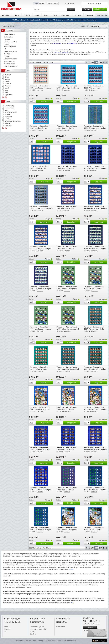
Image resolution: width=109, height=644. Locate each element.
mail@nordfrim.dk (69, 641)
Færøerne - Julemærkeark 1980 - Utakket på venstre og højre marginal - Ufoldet (68, 88)
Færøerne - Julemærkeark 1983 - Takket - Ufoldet (67, 167)
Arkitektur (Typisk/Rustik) (13, 121)
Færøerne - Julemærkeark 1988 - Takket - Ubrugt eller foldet (40, 409)
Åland (7, 90)
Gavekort (7, 629)
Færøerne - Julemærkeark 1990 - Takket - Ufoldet (67, 489)
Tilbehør (17, 15)
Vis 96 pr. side (48, 62)
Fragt (32, 632)
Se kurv (88, 9)
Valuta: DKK (53, 4)
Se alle (5, 97)
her (72, 603)
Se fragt (31, 98)
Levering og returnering (38, 629)
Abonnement (66, 15)
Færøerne (8, 84)
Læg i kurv (46, 102)
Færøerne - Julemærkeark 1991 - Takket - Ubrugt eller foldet (67, 530)
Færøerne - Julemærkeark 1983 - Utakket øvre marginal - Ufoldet (41, 208)
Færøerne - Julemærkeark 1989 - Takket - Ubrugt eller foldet (40, 449)
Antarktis (8, 114)
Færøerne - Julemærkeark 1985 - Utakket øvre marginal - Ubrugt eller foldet (96, 249)
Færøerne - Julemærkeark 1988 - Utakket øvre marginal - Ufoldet (96, 409)
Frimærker (6, 15)
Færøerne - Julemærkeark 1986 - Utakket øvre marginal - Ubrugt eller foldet (41, 329)
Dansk (36, 3)
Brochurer (78, 15)
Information (90, 15)
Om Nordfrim (61, 627)
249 (100, 62)
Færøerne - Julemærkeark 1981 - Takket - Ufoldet (67, 127)
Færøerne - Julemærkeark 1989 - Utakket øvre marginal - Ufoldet (41, 490)
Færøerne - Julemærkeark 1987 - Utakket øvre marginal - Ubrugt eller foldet (68, 369)
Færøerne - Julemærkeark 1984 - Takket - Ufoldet (67, 207)
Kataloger (27, 15)
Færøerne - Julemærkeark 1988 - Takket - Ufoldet (67, 408)
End (106, 62)
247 (92, 62)
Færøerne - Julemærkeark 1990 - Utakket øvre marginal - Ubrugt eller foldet (96, 490)
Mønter (37, 15)
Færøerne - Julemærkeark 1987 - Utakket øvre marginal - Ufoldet (96, 369)
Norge (7, 77)
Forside (4, 26)
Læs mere (86, 631)
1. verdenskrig (9, 106)
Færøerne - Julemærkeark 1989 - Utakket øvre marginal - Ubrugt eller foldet (96, 449)
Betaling (33, 634)
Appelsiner (8, 117)
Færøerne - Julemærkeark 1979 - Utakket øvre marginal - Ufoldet (41, 88)
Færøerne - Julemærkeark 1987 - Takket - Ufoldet (39, 368)
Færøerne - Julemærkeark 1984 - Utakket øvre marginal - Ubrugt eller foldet (96, 208)
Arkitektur (8, 119)
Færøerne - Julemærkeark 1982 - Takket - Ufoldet (39, 167)
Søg (72, 9)
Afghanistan (9, 95)
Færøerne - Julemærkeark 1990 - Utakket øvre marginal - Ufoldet (41, 530)
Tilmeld (91, 627)
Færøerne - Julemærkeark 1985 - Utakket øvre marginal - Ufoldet (41, 289)
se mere (72, 569)
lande (54, 43)
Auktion (46, 15)
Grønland (8, 86)
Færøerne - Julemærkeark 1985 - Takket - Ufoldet (67, 248)
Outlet (55, 15)
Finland (7, 81)
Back (89, 62)
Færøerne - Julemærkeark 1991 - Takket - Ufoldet (94, 529)
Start (86, 62)
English (42, 3)
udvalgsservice (72, 43)
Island (7, 88)
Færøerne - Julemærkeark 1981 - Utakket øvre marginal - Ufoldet (96, 128)
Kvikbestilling (102, 15)
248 (96, 62)
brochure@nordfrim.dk (61, 52)
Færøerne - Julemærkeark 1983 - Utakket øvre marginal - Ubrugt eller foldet (96, 168)
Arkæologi (8, 123)
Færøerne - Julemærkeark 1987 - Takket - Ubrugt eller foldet (94, 329)
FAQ (6, 632)
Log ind (66, 3)
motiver (59, 43)
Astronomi (8, 126)
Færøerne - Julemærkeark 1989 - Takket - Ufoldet (67, 448)
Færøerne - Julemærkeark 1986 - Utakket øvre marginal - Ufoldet (68, 329)
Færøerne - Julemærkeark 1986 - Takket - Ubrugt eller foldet (67, 289)
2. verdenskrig (9, 108)
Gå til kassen (100, 9)
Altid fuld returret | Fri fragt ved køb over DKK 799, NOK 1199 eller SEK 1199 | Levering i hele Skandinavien (54, 20)
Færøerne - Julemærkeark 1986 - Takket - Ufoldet (94, 288)
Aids (6, 110)
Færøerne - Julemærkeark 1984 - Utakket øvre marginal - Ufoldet (41, 249)
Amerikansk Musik (11, 112)
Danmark (8, 75)
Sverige (7, 79)
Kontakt (72, 3)
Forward (103, 62)
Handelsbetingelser (37, 627)
